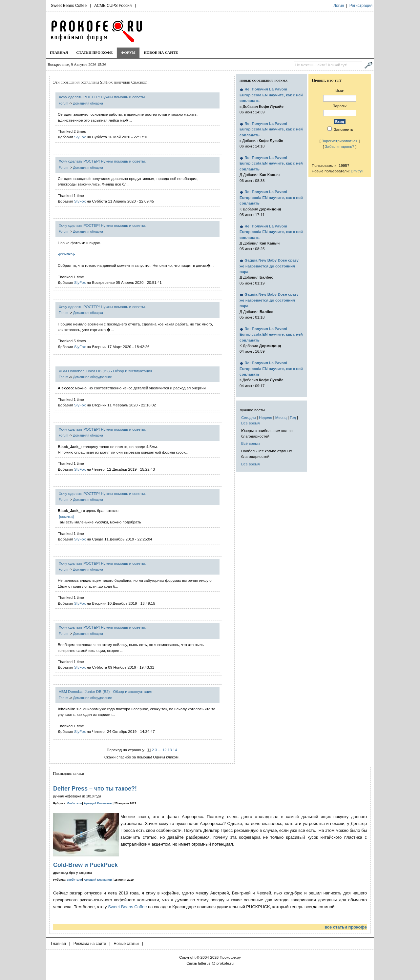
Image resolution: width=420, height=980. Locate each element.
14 (175, 750)
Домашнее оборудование (93, 377)
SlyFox (80, 137)
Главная (59, 52)
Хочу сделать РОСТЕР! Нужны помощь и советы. (102, 97)
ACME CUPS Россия (113, 6)
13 (170, 750)
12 (165, 750)
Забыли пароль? (340, 146)
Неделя (265, 417)
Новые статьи (126, 944)
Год (293, 417)
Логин (339, 6)
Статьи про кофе (94, 52)
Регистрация (361, 6)
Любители (75, 803)
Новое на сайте (161, 52)
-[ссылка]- (66, 254)
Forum (63, 103)
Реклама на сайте (90, 944)
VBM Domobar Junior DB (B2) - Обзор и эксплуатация (105, 371)
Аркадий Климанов (98, 803)
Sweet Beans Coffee (69, 6)
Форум (128, 52)
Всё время (251, 423)
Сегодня (248, 417)
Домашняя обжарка (88, 103)
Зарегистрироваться (340, 141)
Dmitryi (357, 171)
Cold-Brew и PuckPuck (85, 865)
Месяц (281, 417)
